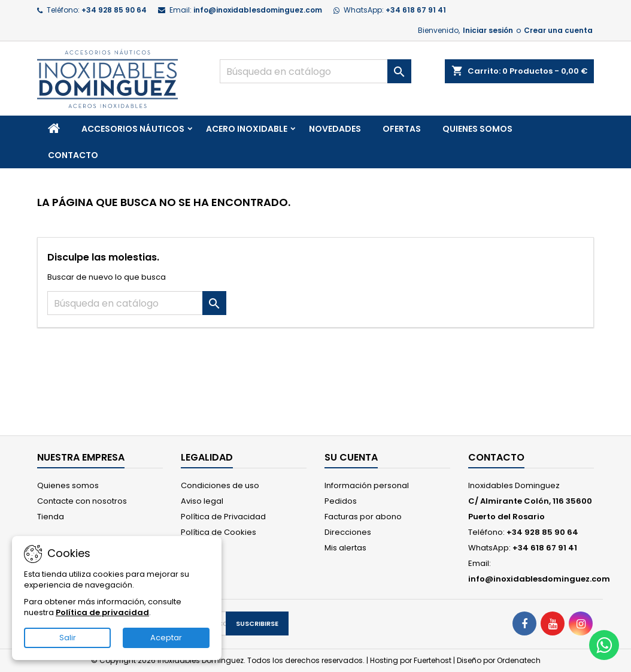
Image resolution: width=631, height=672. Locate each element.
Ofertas (402, 129)
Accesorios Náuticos (133, 129)
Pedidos (341, 501)
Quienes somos (477, 129)
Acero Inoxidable (247, 129)
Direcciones (348, 532)
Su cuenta (351, 457)
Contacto (73, 155)
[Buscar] (315, 71)
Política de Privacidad (223, 517)
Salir (68, 638)
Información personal (367, 485)
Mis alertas (345, 548)
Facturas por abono (363, 517)
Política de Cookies (219, 532)
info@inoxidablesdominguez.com (258, 10)
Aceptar (166, 638)
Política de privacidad (102, 612)
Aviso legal (202, 501)
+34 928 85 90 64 (114, 10)
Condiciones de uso (220, 485)
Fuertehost (433, 660)
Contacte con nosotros (82, 501)
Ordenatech (519, 660)
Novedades (335, 129)
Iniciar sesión (488, 30)
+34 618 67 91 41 (416, 10)
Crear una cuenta (558, 30)
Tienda (51, 517)
